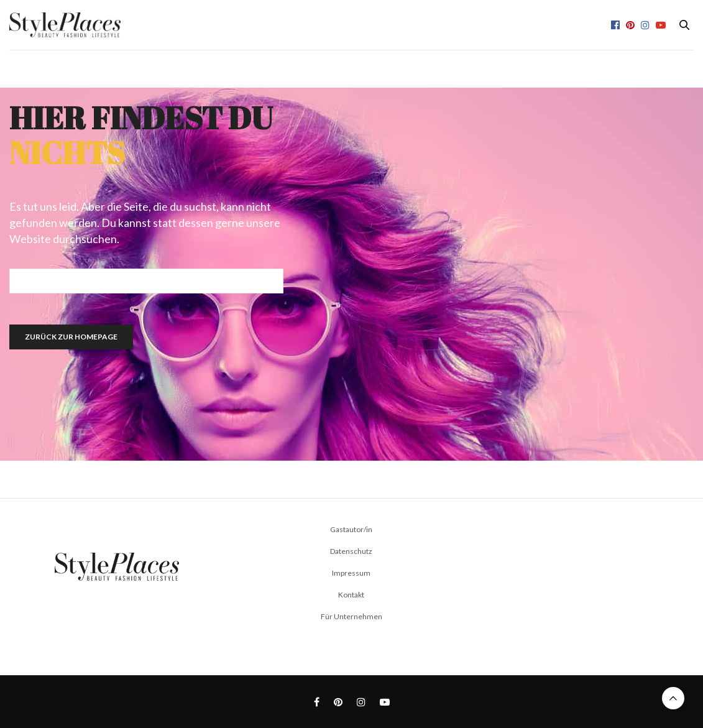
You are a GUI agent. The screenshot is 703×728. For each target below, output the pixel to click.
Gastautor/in (351, 529)
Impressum (351, 573)
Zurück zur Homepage (71, 337)
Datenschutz (351, 551)
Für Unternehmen (351, 616)
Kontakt (351, 595)
